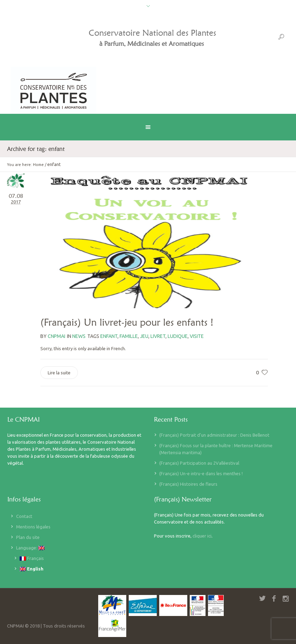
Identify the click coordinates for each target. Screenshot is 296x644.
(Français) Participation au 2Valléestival (199, 463)
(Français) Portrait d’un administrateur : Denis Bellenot (214, 435)
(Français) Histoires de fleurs (188, 484)
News (79, 336)
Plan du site (28, 537)
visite (197, 336)
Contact (24, 516)
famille (129, 336)
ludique (178, 336)
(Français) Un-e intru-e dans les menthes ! (201, 473)
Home (38, 165)
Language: (30, 548)
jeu (144, 336)
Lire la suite (59, 373)
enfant (109, 336)
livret (158, 336)
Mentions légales (33, 527)
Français (32, 558)
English (32, 569)
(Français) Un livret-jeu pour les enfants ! (127, 322)
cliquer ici (202, 536)
